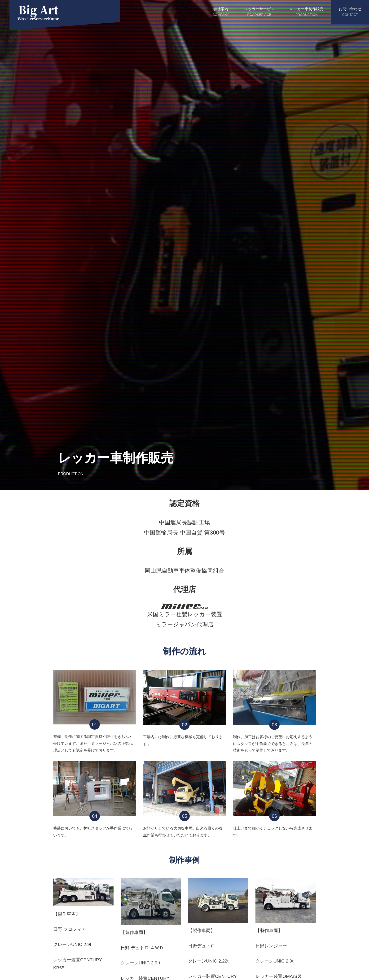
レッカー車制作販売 (307, 12)
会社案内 (221, 12)
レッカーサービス (259, 12)
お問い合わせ (350, 12)
